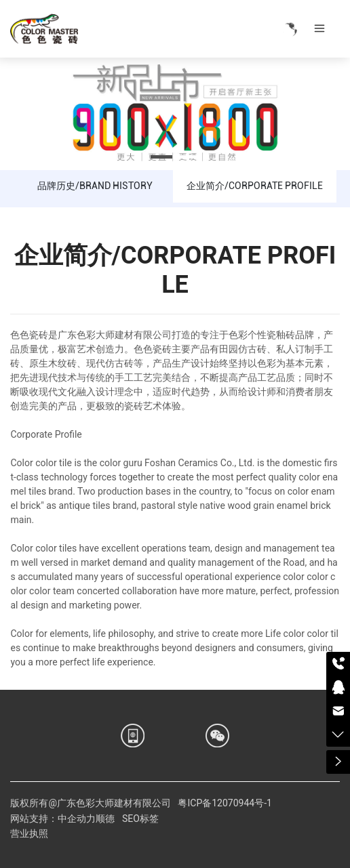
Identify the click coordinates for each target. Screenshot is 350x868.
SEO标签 (140, 819)
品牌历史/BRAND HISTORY (95, 186)
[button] (161, 157)
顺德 (105, 819)
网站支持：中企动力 (53, 819)
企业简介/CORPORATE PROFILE (255, 186)
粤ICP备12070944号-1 (225, 803)
